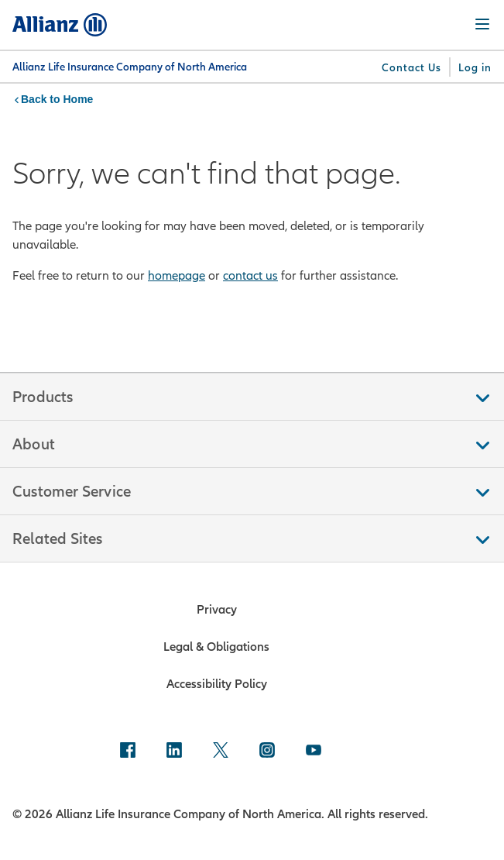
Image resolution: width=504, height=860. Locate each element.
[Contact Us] (411, 67)
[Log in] (475, 67)
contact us (250, 275)
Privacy (217, 609)
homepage (177, 275)
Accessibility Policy (217, 683)
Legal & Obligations (216, 646)
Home (78, 99)
